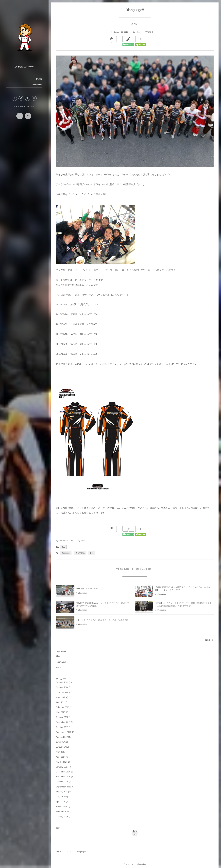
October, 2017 (63, 726)
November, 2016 (64, 776)
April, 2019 (62, 702)
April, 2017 (62, 756)
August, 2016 (63, 791)
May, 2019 (61, 697)
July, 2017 (61, 741)
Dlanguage (67, 552)
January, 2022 (63, 682)
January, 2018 (63, 716)
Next (209, 639)
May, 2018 (61, 711)
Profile (40, 79)
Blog (136, 24)
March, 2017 (62, 761)
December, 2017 (64, 721)
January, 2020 (63, 687)
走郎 (92, 552)
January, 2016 (63, 816)
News (59, 667)
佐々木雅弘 (81, 552)
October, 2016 (63, 781)
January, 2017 (63, 766)
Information (38, 85)
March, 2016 (62, 806)
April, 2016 (62, 801)
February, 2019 (64, 707)
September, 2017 (64, 731)
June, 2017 (62, 746)
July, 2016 (61, 796)
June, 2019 (62, 692)
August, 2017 (63, 736)
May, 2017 (61, 751)
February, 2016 (64, 811)
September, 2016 (64, 786)
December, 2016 (64, 771)
